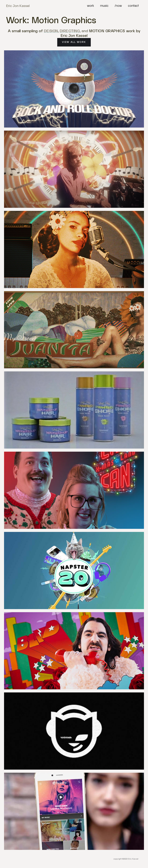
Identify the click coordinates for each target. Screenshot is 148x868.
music (104, 6)
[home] (18, 6)
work (91, 6)
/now (118, 6)
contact (133, 6)
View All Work (74, 42)
